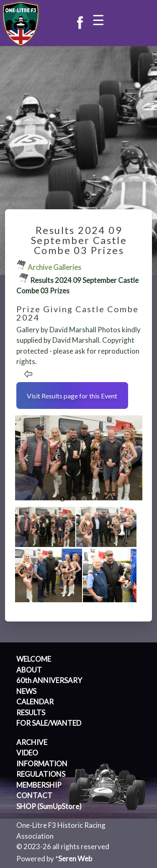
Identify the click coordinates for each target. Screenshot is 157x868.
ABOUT (29, 670)
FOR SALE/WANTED (49, 723)
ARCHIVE (32, 742)
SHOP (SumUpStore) (49, 806)
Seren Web (75, 859)
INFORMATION (42, 764)
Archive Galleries (54, 267)
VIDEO (27, 753)
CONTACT (34, 795)
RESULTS (31, 713)
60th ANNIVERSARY (49, 680)
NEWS (26, 691)
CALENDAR (35, 702)
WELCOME (34, 659)
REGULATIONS (41, 774)
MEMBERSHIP (39, 785)
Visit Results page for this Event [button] (72, 396)
